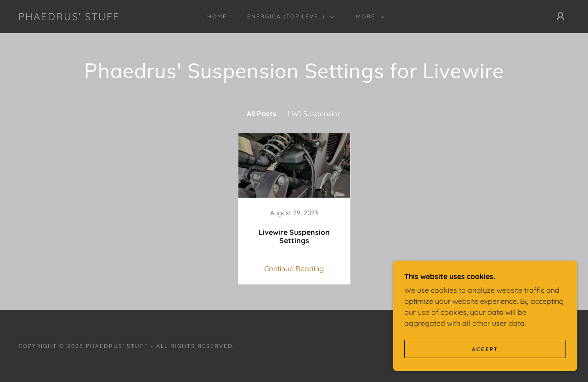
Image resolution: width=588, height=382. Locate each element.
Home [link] (217, 16)
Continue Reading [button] (294, 268)
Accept (485, 349)
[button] (289, 17)
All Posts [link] (262, 114)
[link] (69, 17)
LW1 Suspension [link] (315, 114)
